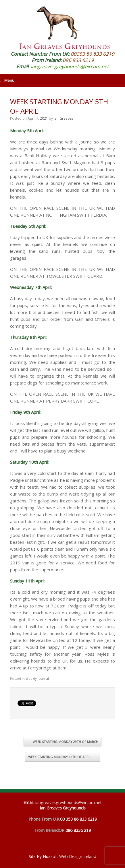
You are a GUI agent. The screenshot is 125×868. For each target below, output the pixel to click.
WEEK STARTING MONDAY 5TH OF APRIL (59, 106)
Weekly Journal (37, 678)
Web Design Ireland (78, 856)
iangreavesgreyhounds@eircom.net (70, 66)
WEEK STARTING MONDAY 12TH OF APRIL (63, 757)
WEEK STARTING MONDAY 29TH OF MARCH (62, 742)
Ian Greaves (63, 118)
